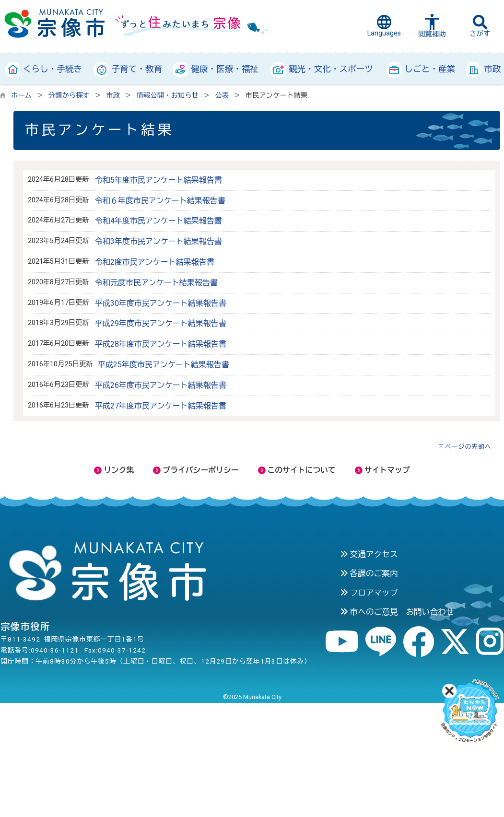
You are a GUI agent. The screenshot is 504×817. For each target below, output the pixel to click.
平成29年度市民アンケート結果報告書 (161, 323)
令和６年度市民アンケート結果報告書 (160, 201)
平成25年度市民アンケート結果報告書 (164, 365)
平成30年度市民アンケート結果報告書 (161, 303)
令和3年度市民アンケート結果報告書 (158, 241)
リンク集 (114, 470)
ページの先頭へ (468, 447)
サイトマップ (382, 470)
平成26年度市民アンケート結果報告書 (161, 385)
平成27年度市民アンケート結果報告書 (161, 406)
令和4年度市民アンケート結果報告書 (158, 221)
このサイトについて (297, 470)
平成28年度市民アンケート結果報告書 (161, 344)
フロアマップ (369, 593)
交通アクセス (369, 554)
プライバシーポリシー (196, 470)
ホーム (21, 96)
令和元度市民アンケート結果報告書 (156, 283)
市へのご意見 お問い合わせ (397, 612)
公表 (222, 96)
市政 (113, 96)
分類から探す (69, 96)
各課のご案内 (369, 573)
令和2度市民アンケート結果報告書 (155, 262)
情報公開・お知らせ (167, 96)
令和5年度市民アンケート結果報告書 (158, 180)
